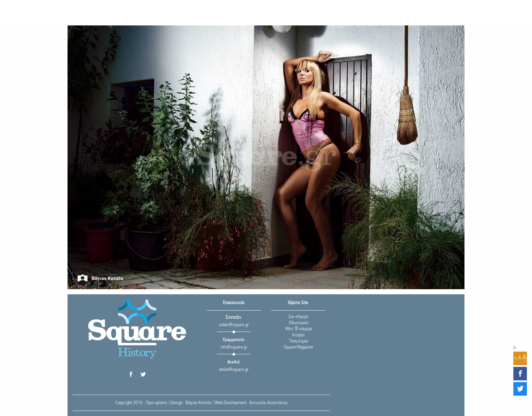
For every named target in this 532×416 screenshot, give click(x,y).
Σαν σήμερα (298, 317)
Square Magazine (298, 347)
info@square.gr (234, 347)
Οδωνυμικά (298, 323)
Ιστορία (298, 335)
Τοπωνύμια (298, 341)
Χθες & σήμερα (298, 329)
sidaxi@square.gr (234, 325)
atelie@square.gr (234, 370)
